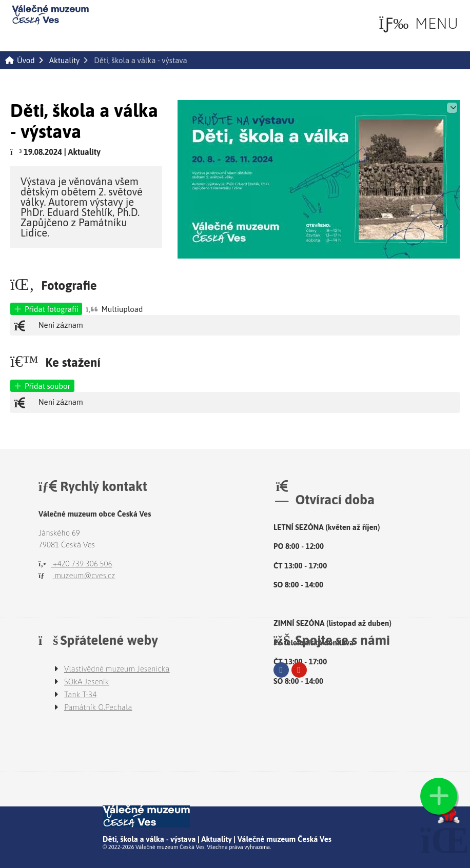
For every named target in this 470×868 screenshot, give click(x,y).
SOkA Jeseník (87, 682)
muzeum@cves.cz (77, 575)
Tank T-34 (80, 694)
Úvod (50, 15)
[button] (418, 23)
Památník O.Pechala (98, 707)
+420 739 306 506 (75, 564)
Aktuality (64, 60)
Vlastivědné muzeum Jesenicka (117, 669)
